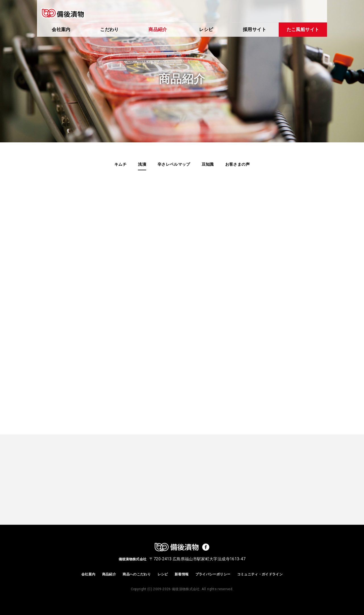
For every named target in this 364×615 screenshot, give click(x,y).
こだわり (109, 29)
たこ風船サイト (303, 29)
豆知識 (208, 164)
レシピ (206, 29)
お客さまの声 (237, 164)
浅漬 (142, 164)
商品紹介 (158, 29)
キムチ (120, 164)
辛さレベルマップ (174, 164)
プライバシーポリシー (213, 574)
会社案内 (61, 29)
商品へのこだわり (137, 574)
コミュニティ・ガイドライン (260, 574)
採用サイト (255, 29)
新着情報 (182, 574)
